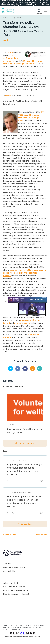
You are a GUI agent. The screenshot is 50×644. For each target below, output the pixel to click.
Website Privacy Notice (14, 567)
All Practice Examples (25, 443)
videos (8, 95)
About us (7, 564)
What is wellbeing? (12, 583)
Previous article (10, 533)
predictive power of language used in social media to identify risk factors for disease (24, 273)
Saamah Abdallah (23, 323)
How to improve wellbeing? (16, 594)
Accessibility (9, 571)
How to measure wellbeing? (16, 590)
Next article (42, 533)
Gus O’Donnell (27, 320)
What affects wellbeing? (15, 587)
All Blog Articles (25, 524)
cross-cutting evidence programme (11, 58)
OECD (10, 52)
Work (6, 40)
